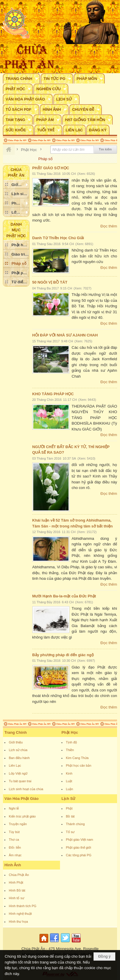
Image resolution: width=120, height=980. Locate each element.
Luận (69, 789)
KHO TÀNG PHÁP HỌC (53, 394)
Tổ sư (70, 832)
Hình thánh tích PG (23, 906)
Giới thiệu (16, 742)
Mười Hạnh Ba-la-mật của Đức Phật (64, 596)
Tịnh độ (71, 742)
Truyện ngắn (18, 824)
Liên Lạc (15, 765)
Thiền (70, 750)
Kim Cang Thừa (77, 758)
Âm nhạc (15, 855)
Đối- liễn (15, 847)
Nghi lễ (14, 808)
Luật (69, 781)
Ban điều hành (19, 758)
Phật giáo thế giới (79, 847)
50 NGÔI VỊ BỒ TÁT (50, 282)
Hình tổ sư (16, 898)
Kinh (69, 773)
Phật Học (70, 732)
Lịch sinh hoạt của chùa (26, 789)
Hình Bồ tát (17, 890)
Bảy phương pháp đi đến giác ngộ (63, 655)
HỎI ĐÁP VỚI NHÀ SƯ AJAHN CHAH (65, 335)
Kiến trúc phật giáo (22, 816)
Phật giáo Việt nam (80, 840)
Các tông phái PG (79, 855)
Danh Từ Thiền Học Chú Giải (58, 238)
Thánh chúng (75, 824)
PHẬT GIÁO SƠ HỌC (51, 168)
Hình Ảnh (13, 865)
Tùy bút (14, 832)
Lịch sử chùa (18, 750)
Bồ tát (70, 816)
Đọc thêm (109, 226)
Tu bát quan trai (20, 781)
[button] (21, 78)
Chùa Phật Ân (19, 875)
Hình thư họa (18, 922)
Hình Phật (16, 882)
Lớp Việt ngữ (18, 773)
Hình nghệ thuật (20, 914)
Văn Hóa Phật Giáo (21, 799)
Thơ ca (14, 840)
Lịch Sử (68, 799)
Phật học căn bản (79, 765)
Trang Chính (16, 732)
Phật (69, 808)
